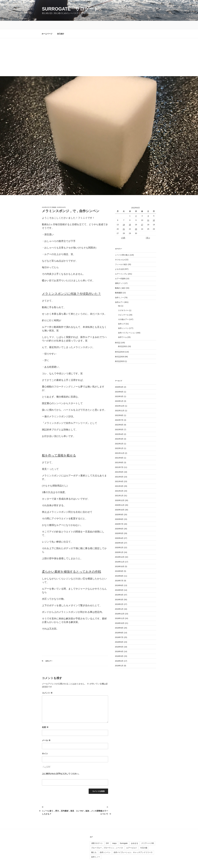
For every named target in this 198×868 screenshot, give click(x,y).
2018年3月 (119, 648)
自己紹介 (61, 25)
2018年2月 (119, 653)
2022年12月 (120, 398)
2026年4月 (119, 379)
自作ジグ (122, 315)
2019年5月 (119, 582)
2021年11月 (120, 445)
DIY (108, 835)
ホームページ (47, 25)
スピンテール (123, 306)
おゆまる (134, 835)
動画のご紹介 (120, 280)
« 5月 (123, 229)
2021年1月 (119, 487)
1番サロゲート (97, 835)
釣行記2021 (123, 338)
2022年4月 (119, 426)
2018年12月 (120, 605)
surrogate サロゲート (70, 9)
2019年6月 (119, 577)
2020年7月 (119, 516)
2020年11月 (120, 497)
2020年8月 (119, 511)
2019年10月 (120, 558)
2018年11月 (120, 610)
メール (46, 732)
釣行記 (118, 334)
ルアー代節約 (120, 270)
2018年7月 (119, 629)
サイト (45, 745)
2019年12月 (120, 549)
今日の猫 (144, 839)
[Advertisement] (99, 49)
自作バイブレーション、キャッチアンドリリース (133, 844)
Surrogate (124, 835)
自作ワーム (122, 329)
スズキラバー (123, 302)
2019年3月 (119, 591)
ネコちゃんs (120, 251)
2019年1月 (119, 601)
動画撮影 (119, 284)
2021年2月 (119, 483)
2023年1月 (119, 393)
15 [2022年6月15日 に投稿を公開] (130, 216)
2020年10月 (120, 501)
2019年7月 (119, 572)
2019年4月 (119, 586)
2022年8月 (119, 407)
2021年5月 (119, 468)
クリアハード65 (148, 835)
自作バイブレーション (127, 324)
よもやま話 (119, 261)
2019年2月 (119, 596)
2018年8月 (119, 624)
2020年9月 (119, 506)
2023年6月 (119, 383)
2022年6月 (119, 416)
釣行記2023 (120, 353)
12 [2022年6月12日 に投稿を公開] (154, 212)
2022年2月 (119, 435)
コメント (47, 685)
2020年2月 (119, 539)
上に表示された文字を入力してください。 (61, 765)
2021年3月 (119, 478)
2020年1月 (119, 544)
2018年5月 (119, 638)
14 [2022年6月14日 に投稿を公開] (124, 216)
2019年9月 (119, 563)
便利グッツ (119, 275)
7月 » (148, 229)
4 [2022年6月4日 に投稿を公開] (148, 208)
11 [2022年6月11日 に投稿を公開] (148, 212)
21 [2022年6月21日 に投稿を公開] (124, 221)
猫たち (94, 844)
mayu (114, 835)
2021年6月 (119, 464)
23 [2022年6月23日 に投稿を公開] (136, 221)
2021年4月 (119, 473)
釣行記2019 (120, 343)
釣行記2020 (120, 348)
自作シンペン (123, 320)
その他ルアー (123, 311)
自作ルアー (49, 653)
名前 (45, 719)
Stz (119, 298)
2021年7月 (119, 459)
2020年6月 (119, 520)
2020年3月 (119, 534)
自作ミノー (119, 289)
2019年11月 (120, 553)
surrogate (61, 199)
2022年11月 (120, 402)
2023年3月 (119, 388)
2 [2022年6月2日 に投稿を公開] (136, 208)
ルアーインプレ (121, 266)
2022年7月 (119, 412)
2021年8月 (119, 454)
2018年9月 (119, 620)
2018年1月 (119, 657)
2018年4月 (119, 643)
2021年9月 (119, 449)
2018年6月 (119, 634)
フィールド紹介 (121, 256)
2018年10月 (120, 615)
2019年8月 (119, 568)
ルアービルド (132, 839)
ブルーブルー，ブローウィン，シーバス (107, 839)
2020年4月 (119, 530)
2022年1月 (119, 440)
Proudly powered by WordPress (54, 862)
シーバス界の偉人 (122, 247)
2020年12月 (120, 492)
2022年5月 (119, 421)
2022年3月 (119, 431)
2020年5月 (119, 525)
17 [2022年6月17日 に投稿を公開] (142, 216)
